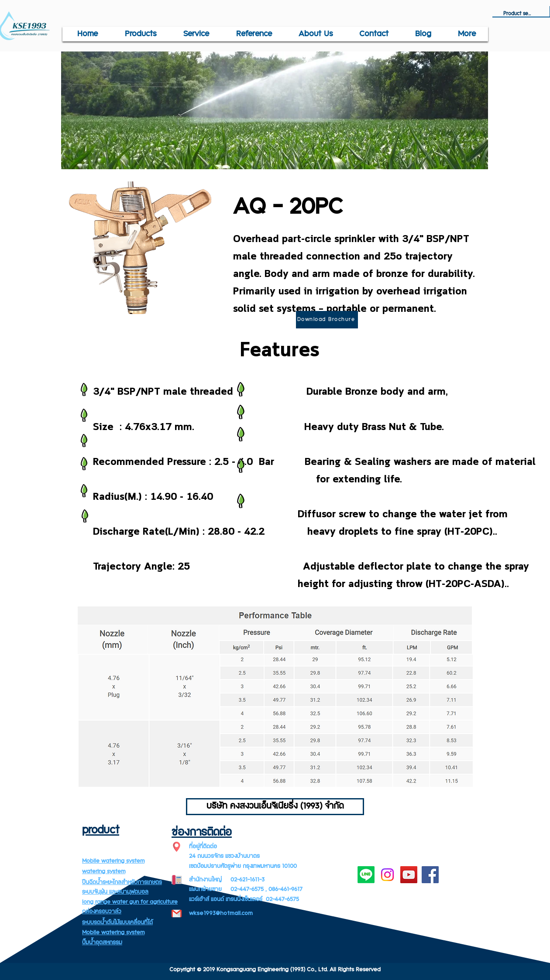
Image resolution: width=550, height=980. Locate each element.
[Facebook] (430, 875)
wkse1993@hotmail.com (221, 913)
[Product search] (517, 14)
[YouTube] (409, 875)
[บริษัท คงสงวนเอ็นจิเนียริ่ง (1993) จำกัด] (275, 807)
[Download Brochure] (327, 320)
